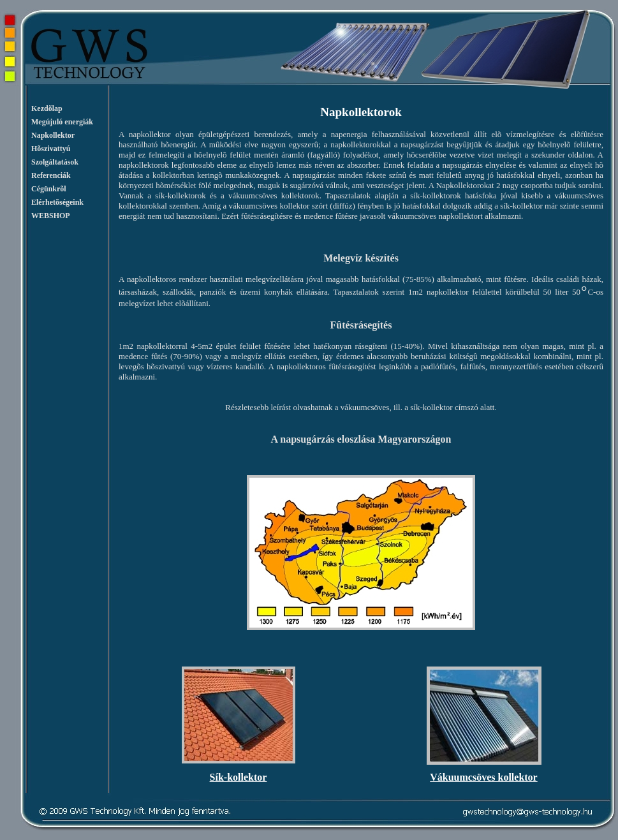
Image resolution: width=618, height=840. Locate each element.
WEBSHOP (51, 216)
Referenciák (51, 175)
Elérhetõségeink (57, 202)
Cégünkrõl (49, 189)
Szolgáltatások (55, 162)
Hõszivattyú (51, 149)
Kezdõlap (47, 108)
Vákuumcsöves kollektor (483, 777)
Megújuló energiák (62, 122)
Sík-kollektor (239, 777)
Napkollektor (53, 135)
